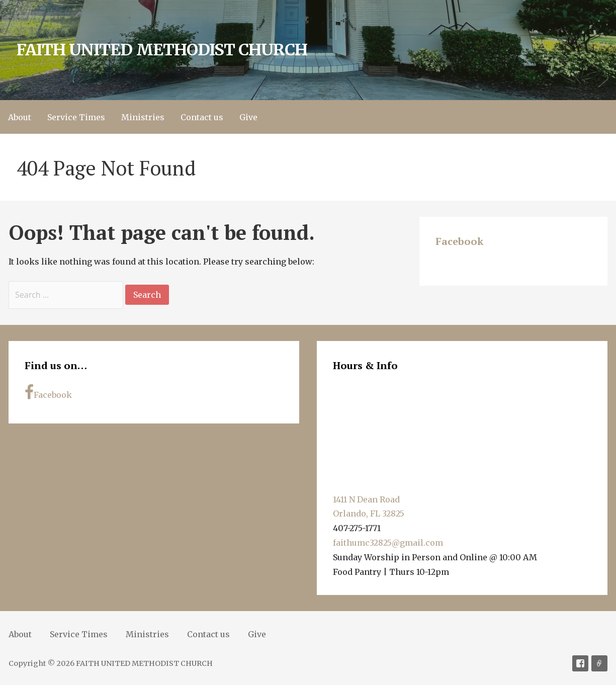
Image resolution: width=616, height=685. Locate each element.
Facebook (459, 241)
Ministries (143, 117)
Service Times (76, 117)
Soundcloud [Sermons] (599, 663)
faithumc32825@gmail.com (388, 543)
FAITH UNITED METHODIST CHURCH (162, 50)
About (20, 117)
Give (248, 117)
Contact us (202, 117)
